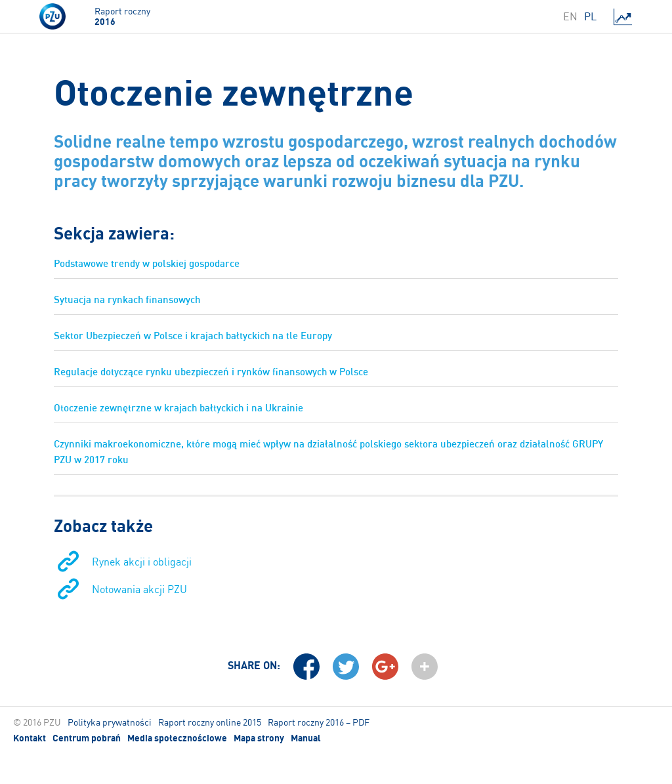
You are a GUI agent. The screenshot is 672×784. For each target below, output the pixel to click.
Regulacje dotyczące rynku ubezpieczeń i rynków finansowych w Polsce (211, 372)
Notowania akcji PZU (139, 589)
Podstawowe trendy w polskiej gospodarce (147, 263)
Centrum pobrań (87, 738)
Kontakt (30, 738)
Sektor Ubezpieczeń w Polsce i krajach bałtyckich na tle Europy (193, 336)
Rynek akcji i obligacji (142, 562)
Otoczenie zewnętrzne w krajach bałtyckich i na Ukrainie (178, 408)
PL (590, 16)
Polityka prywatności (110, 722)
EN (570, 16)
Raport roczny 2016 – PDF (319, 722)
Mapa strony (259, 738)
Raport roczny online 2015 (210, 722)
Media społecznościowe (177, 738)
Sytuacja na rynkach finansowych (127, 299)
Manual (306, 738)
